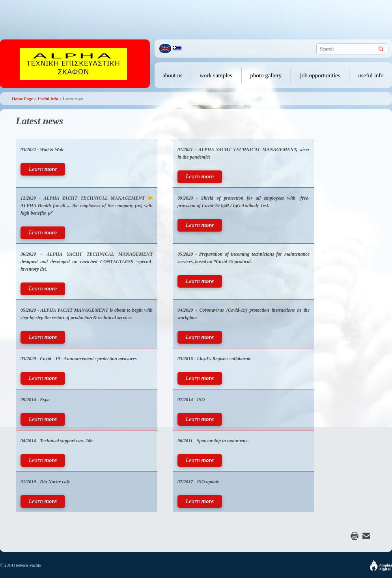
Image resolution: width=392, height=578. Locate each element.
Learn (43, 169)
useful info (371, 75)
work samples (216, 75)
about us (172, 75)
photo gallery (266, 75)
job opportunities (320, 75)
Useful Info (48, 99)
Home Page (22, 99)
